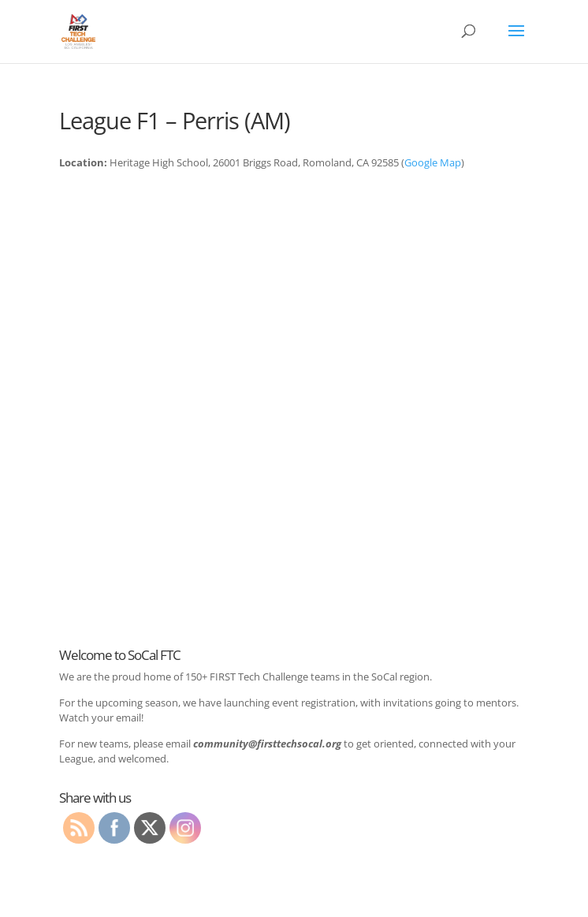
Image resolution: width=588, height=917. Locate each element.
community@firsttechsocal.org (267, 744)
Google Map (433, 162)
